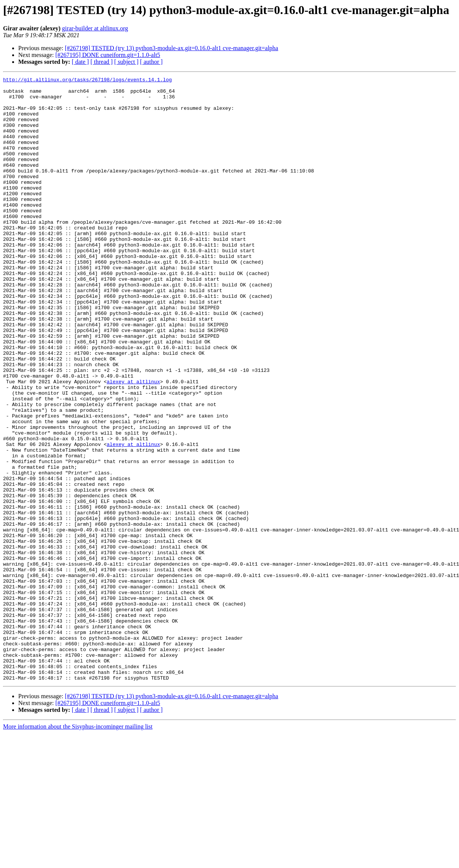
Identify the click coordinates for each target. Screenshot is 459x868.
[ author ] (151, 62)
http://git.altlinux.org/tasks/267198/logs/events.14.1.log (88, 81)
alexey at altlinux (133, 443)
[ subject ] (126, 62)
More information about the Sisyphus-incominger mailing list (78, 847)
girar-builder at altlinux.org (95, 28)
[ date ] (80, 62)
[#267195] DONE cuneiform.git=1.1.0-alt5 (108, 55)
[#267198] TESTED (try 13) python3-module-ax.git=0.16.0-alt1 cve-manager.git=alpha (172, 48)
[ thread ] (102, 62)
